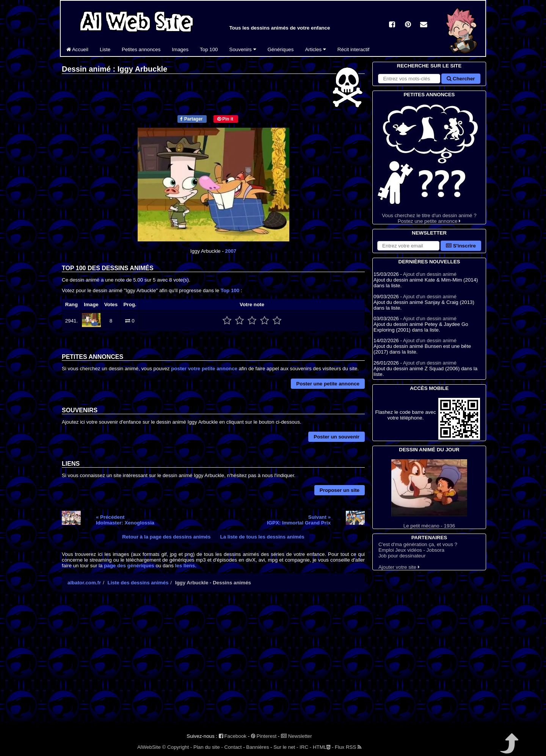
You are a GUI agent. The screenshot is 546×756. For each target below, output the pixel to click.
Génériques (281, 49)
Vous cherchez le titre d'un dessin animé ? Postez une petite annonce (429, 161)
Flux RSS (348, 747)
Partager (191, 119)
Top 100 (209, 49)
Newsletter (297, 736)
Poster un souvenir (337, 437)
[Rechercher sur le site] (409, 79)
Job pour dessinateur (402, 556)
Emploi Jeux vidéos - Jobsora (411, 550)
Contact (233, 747)
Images (180, 49)
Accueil (77, 49)
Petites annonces (141, 49)
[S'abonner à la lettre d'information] (408, 246)
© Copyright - (177, 747)
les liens (185, 566)
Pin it (225, 119)
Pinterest (264, 736)
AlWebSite (149, 747)
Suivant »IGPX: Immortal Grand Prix (299, 520)
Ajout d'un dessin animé (430, 274)
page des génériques (129, 566)
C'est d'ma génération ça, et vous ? (418, 544)
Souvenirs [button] (243, 49)
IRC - (305, 747)
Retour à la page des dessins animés (166, 537)
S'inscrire (461, 246)
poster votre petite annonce (204, 369)
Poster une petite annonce (328, 384)
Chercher (461, 79)
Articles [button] (315, 49)
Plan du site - (208, 747)
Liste (105, 49)
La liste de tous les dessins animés (262, 537)
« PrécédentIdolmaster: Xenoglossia (125, 520)
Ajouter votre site (399, 567)
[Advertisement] (213, 664)
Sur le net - (286, 747)
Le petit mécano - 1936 (429, 494)
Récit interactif (353, 49)
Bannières (257, 747)
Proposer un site (340, 490)
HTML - (323, 747)
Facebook (233, 736)
